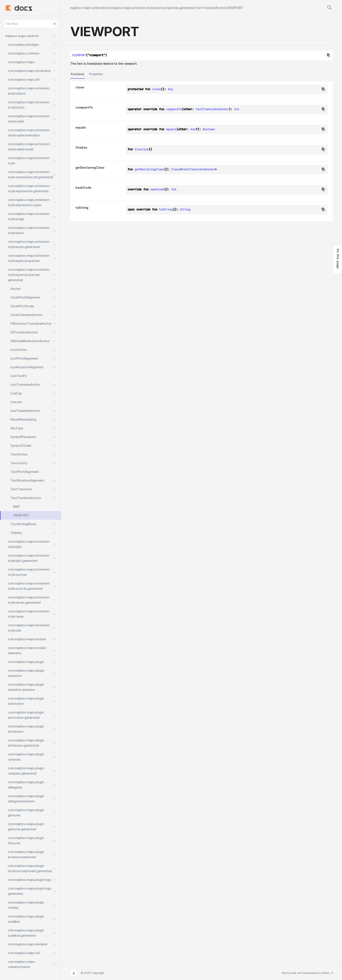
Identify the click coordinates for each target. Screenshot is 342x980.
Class (176, 169)
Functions (78, 74)
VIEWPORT (235, 8)
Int (237, 109)
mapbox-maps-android (87, 8)
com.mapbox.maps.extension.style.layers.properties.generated (149, 8)
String (185, 209)
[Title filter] (31, 24)
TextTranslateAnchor (211, 8)
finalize (81, 147)
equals (81, 127)
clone (80, 87)
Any (170, 89)
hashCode (83, 188)
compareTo (84, 107)
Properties (96, 74)
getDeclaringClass (90, 167)
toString (82, 208)
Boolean (209, 129)
